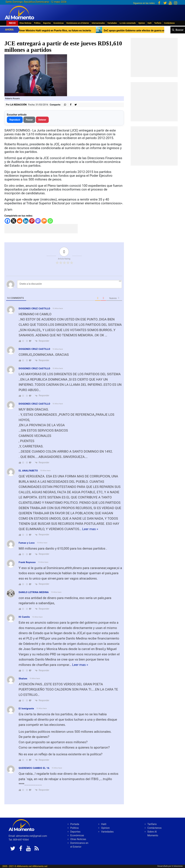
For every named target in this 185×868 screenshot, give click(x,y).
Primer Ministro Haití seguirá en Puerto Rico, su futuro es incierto (72, 31)
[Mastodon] (38, 221)
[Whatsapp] (50, 221)
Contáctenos (169, 23)
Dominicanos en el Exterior (78, 23)
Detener (42, 120)
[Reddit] (20, 221)
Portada (75, 824)
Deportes (47, 23)
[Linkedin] (26, 221)
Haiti (150, 23)
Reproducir (15, 120)
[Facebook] (7, 221)
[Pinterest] (32, 221)
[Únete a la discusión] (69, 284)
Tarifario (158, 23)
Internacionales (98, 23)
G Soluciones (177, 866)
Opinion (142, 23)
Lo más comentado (128, 23)
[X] (14, 221)
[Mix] (44, 221)
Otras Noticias (25, 23)
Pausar (29, 120)
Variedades (112, 23)
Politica (37, 23)
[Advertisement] (41, 229)
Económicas (59, 23)
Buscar (180, 30)
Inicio (12, 23)
